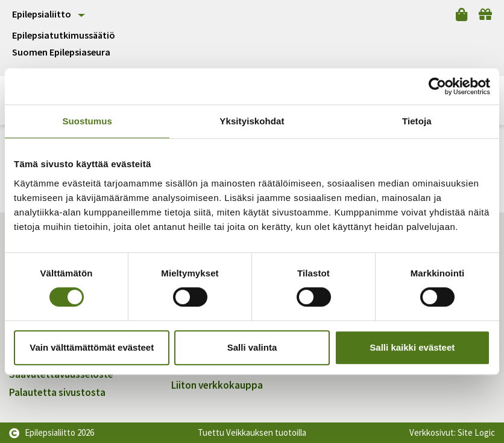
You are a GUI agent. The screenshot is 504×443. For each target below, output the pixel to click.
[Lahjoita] (485, 14)
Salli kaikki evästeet (412, 347)
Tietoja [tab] (417, 121)
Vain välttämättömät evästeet (92, 347)
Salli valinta (252, 347)
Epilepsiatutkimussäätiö (64, 35)
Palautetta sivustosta (57, 392)
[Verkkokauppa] (461, 14)
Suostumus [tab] (87, 121)
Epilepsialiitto (42, 14)
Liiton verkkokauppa (217, 385)
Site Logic (476, 432)
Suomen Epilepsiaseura (61, 52)
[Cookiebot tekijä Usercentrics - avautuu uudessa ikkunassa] (437, 86)
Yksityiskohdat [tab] (252, 121)
